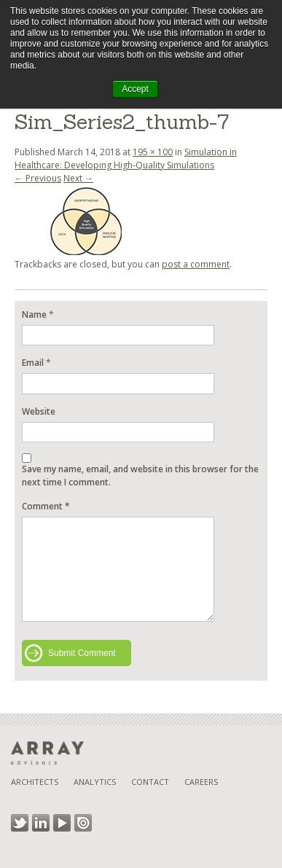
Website (39, 411)
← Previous (38, 178)
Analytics (95, 782)
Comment (46, 506)
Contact (150, 782)
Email (33, 363)
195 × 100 (153, 152)
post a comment (196, 264)
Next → (78, 178)
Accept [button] (135, 89)
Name (34, 314)
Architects (35, 782)
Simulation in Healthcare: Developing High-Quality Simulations (126, 159)
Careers (201, 782)
